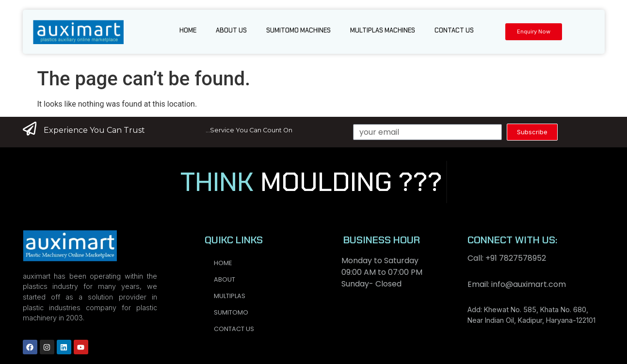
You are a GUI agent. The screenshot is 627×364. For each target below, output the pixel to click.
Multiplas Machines (383, 30)
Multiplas (230, 296)
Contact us (454, 30)
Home (188, 30)
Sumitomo (231, 312)
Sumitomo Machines (298, 30)
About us (231, 30)
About (225, 279)
